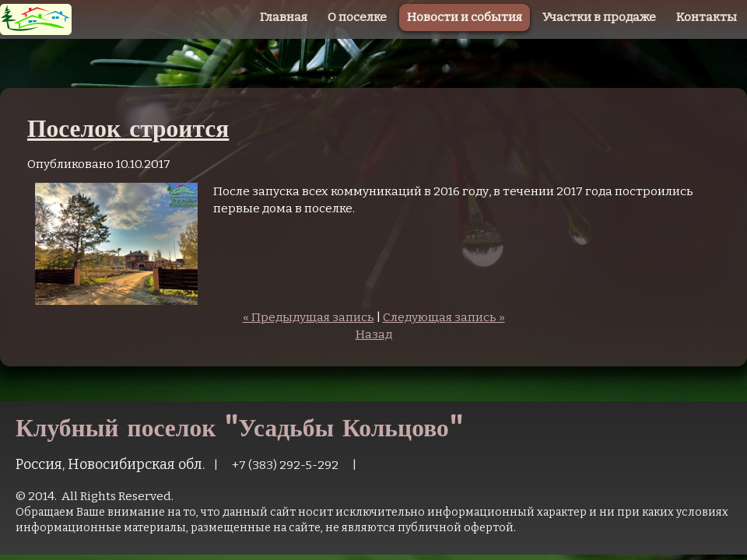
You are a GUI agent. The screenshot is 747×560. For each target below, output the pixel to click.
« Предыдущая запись (309, 317)
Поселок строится (128, 128)
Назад (374, 334)
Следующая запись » (444, 317)
